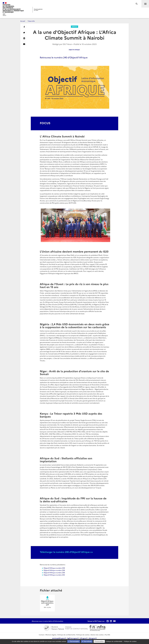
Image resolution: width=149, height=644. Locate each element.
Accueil (23, 21)
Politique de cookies (83, 635)
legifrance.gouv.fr (73, 638)
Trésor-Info (31, 21)
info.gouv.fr (84, 638)
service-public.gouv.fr (59, 638)
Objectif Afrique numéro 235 (54, 575)
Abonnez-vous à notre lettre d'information (47, 621)
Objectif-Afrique (74, 50)
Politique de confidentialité (66, 635)
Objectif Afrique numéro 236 (54, 573)
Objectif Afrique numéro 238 (54, 570)
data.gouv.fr (93, 638)
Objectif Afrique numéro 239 (54, 568)
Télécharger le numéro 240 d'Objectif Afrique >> (66, 552)
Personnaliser (99, 641)
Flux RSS (107, 635)
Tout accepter (74, 641)
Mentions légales (51, 635)
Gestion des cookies (97, 635)
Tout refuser (87, 641)
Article (74, 27)
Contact (42, 635)
